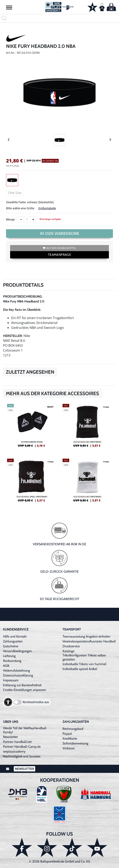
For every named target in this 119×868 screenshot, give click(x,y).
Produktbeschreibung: (23, 296)
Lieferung (9, 656)
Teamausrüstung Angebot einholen (86, 636)
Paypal (67, 734)
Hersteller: (13, 336)
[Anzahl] (27, 219)
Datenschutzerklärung (18, 675)
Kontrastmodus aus (36, 702)
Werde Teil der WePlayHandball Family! (25, 730)
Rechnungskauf (73, 729)
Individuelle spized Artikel (80, 669)
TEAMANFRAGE (59, 255)
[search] (59, 18)
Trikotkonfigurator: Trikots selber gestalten (84, 657)
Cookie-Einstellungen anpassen (25, 690)
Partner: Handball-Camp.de (22, 747)
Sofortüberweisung (75, 743)
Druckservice (71, 646)
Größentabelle (47, 208)
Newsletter (10, 737)
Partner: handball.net (17, 742)
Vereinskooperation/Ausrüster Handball (89, 641)
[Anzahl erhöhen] (33, 219)
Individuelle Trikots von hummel (84, 664)
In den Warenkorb (60, 233)
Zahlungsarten (13, 641)
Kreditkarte (70, 738)
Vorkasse (69, 748)
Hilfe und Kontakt (15, 636)
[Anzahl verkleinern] (21, 219)
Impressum (11, 680)
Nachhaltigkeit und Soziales (22, 756)
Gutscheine (11, 646)
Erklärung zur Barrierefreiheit (22, 685)
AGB (6, 666)
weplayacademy (14, 751)
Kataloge (69, 651)
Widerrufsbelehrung (16, 671)
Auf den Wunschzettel (59, 248)
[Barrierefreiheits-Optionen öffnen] (8, 702)
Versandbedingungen (18, 651)
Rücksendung (12, 661)
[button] (9, 7)
